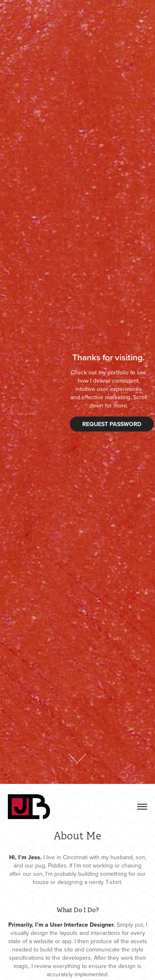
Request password (112, 424)
